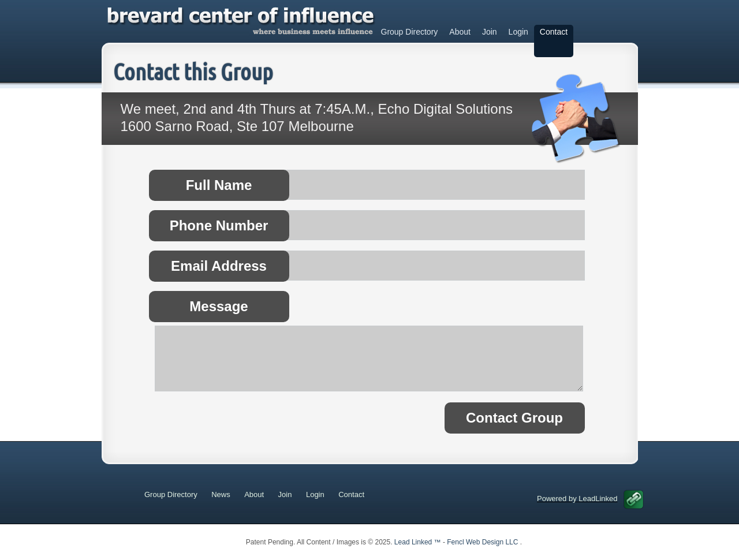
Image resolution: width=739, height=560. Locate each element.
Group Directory (410, 32)
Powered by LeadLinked (590, 499)
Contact (554, 32)
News (221, 494)
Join (490, 32)
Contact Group (514, 418)
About (460, 32)
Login (518, 32)
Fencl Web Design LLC (484, 542)
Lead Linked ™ (419, 542)
